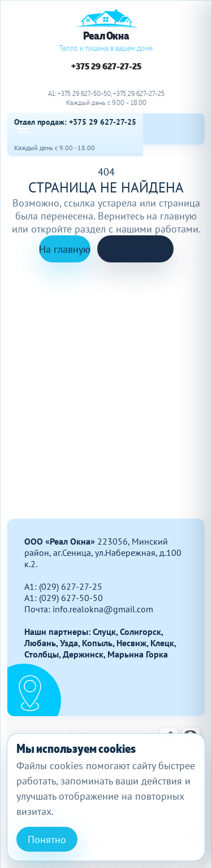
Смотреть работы (135, 249)
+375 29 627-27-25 (106, 67)
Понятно (47, 839)
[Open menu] (23, 129)
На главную (65, 249)
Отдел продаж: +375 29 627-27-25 (75, 122)
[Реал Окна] (106, 31)
